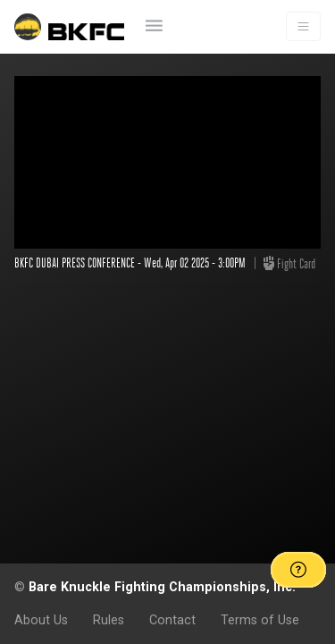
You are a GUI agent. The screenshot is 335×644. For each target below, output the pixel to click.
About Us (41, 620)
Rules (109, 620)
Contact (172, 620)
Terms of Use (260, 620)
